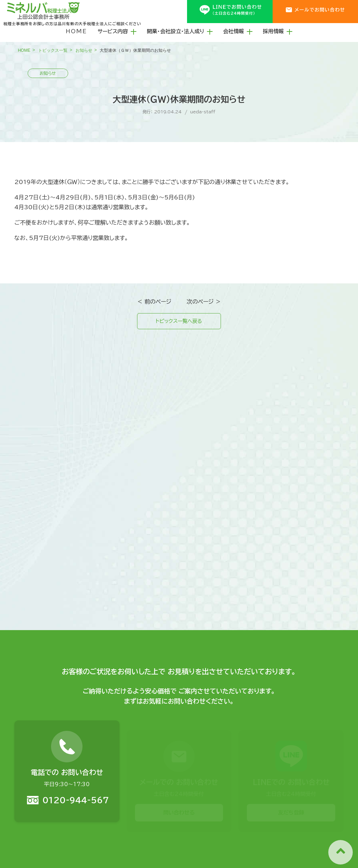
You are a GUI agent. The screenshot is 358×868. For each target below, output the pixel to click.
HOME (76, 31)
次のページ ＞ (204, 302)
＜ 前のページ (154, 302)
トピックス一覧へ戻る (179, 322)
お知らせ (84, 50)
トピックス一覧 (53, 50)
